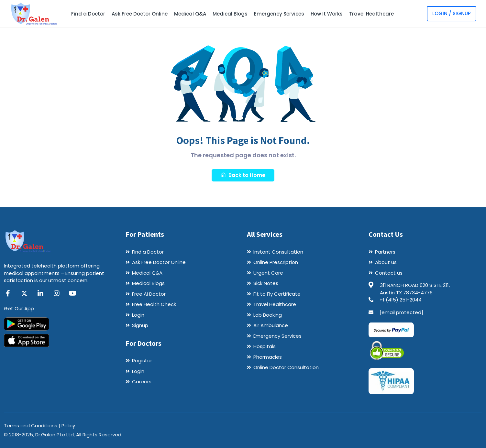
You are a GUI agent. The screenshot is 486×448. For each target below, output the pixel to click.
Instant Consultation (278, 252)
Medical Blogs (230, 14)
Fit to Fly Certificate (277, 294)
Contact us (389, 273)
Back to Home (243, 175)
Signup (140, 325)
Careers (142, 382)
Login (138, 315)
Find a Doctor (88, 14)
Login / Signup (452, 13)
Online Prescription (276, 262)
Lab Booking (268, 315)
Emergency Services (279, 14)
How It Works (327, 14)
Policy (68, 426)
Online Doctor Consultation (286, 367)
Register (142, 361)
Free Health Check (154, 304)
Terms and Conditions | (33, 426)
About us (386, 262)
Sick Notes (266, 283)
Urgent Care (268, 273)
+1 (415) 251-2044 (401, 300)
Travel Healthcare (371, 14)
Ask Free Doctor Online (140, 14)
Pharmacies (268, 357)
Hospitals (265, 346)
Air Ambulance (271, 325)
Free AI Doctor (149, 294)
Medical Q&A (190, 14)
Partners (385, 252)
